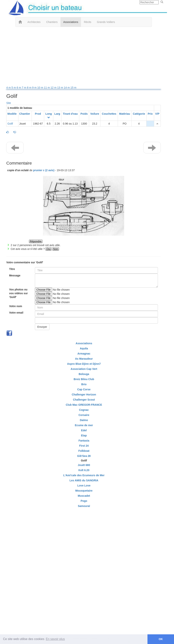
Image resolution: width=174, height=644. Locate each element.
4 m (9, 88)
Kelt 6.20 (84, 470)
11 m (47, 88)
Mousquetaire (84, 491)
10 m (41, 88)
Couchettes (109, 114)
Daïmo (84, 420)
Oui (49, 249)
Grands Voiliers (106, 22)
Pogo (84, 501)
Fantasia (84, 441)
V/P (157, 114)
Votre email (16, 313)
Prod (38, 114)
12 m (54, 88)
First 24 (84, 446)
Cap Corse (84, 389)
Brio (84, 384)
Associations (71, 22)
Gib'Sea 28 (84, 456)
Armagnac (84, 354)
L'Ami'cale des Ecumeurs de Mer (84, 475)
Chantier (25, 114)
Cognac (84, 410)
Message (15, 275)
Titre (12, 269)
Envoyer (42, 327)
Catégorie (139, 114)
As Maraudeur (84, 359)
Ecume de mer (84, 425)
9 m (35, 88)
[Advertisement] (83, 57)
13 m (61, 88)
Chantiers (52, 22)
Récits (87, 22)
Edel (84, 430)
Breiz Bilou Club (84, 379)
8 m (29, 88)
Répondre (36, 241)
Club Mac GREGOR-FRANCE (84, 405)
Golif (10, 124)
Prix (150, 114)
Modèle (12, 114)
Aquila (84, 348)
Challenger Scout (84, 400)
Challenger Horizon (84, 395)
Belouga (84, 374)
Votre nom (16, 306)
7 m (24, 88)
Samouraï (84, 506)
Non (56, 249)
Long (49, 114)
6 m (19, 88)
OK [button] (161, 639)
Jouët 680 (84, 465)
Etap (84, 435)
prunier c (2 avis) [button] (44, 170)
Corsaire (84, 415)
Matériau (125, 114)
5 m (14, 88)
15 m (73, 88)
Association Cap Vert (84, 369)
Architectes (34, 22)
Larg (57, 114)
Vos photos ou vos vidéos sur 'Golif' (18, 293)
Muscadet (84, 496)
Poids (84, 114)
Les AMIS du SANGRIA (84, 480)
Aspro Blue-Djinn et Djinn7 (84, 364)
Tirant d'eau (70, 114)
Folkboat (84, 451)
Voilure (95, 114)
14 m (67, 88)
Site (9, 103)
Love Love (84, 486)
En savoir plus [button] (55, 639)
